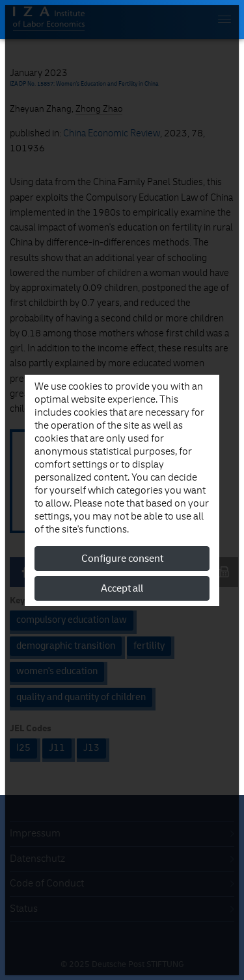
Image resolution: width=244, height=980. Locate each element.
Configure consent (122, 559)
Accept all (122, 588)
